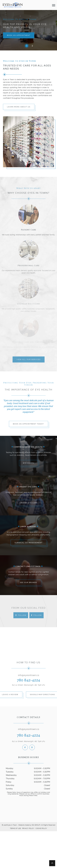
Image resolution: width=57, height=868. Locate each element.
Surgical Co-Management (28, 543)
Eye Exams (28, 463)
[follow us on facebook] (25, 747)
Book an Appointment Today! (28, 425)
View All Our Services (29, 361)
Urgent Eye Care (28, 487)
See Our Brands (28, 582)
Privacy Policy (28, 828)
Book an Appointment (19, 35)
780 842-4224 (29, 681)
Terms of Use (15, 828)
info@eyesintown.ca (28, 676)
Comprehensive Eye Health (28, 447)
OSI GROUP (36, 825)
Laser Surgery (28, 526)
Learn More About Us (19, 108)
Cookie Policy (41, 828)
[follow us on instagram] (32, 747)
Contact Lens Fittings (28, 566)
